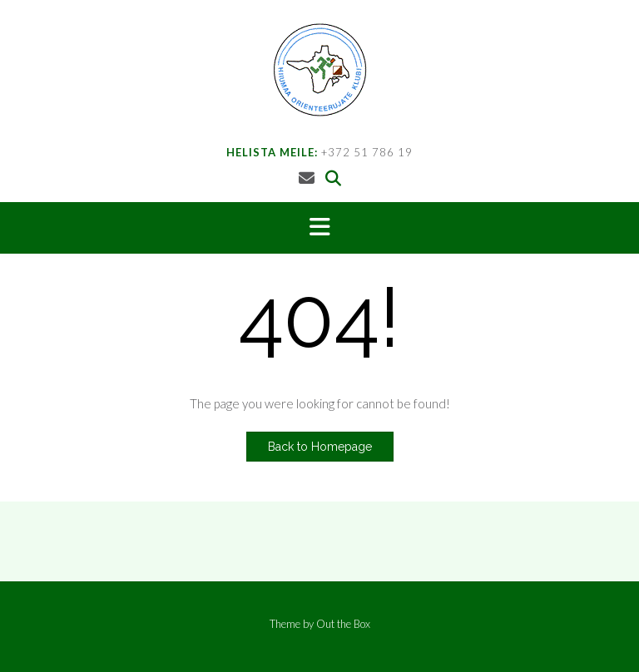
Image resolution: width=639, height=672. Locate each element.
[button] (319, 228)
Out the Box (343, 624)
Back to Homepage (320, 447)
